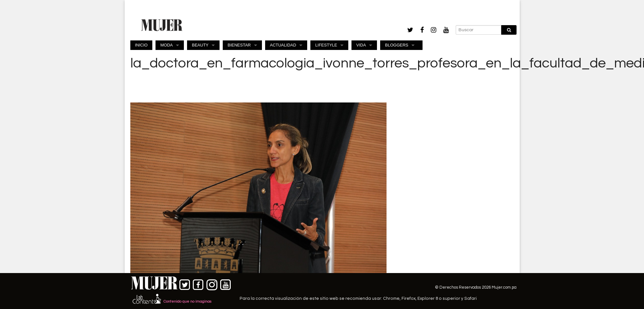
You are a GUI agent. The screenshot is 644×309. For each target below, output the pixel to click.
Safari (470, 298)
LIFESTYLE (326, 45)
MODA (166, 45)
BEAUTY (200, 45)
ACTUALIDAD (283, 45)
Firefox (409, 298)
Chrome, (392, 298)
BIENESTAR (239, 45)
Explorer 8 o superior (439, 298)
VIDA (361, 45)
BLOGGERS (397, 45)
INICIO (141, 45)
